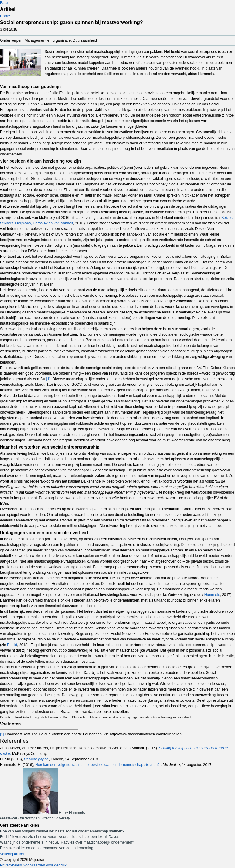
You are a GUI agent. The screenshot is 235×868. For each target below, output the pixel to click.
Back (4, 3)
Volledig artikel (12, 854)
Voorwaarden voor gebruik (45, 865)
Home (5, 16)
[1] (48, 379)
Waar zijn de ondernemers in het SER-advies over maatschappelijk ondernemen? (67, 842)
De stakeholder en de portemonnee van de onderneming (47, 848)
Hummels (212, 595)
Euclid (12, 645)
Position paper (36, 759)
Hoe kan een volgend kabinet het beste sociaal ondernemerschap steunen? (98, 765)
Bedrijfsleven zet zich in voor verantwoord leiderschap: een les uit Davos (60, 837)
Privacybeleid (11, 865)
